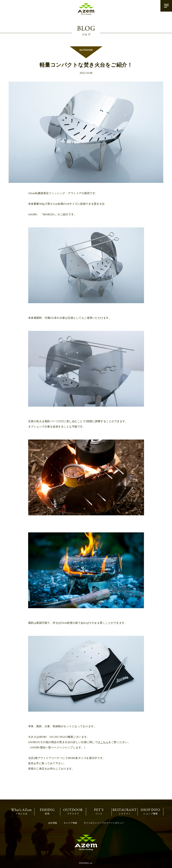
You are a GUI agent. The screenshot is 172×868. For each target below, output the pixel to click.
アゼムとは (21, 811)
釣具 (47, 811)
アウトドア (73, 811)
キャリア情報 (70, 823)
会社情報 (53, 823)
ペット (99, 811)
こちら (104, 742)
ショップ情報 (150, 811)
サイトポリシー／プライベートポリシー (104, 823)
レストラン (125, 811)
